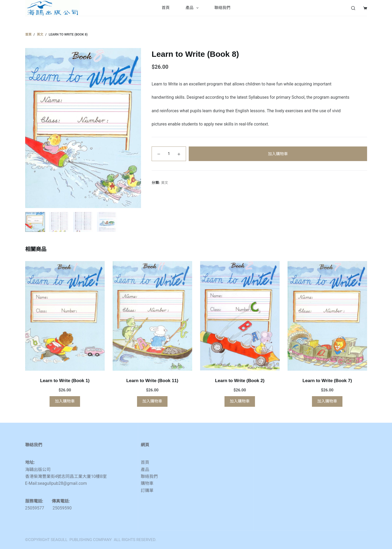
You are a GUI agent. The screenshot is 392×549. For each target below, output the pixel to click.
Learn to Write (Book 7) (327, 381)
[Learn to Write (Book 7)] (327, 316)
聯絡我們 (222, 8)
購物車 (147, 483)
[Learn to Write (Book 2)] (240, 316)
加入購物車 (278, 154)
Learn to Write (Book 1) (65, 381)
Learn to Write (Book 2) (240, 381)
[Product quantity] (169, 154)
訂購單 (147, 490)
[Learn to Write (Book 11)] (152, 316)
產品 (193, 8)
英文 (165, 183)
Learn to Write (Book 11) (152, 381)
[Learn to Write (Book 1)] (65, 316)
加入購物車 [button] (65, 401)
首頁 (166, 8)
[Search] (353, 8)
